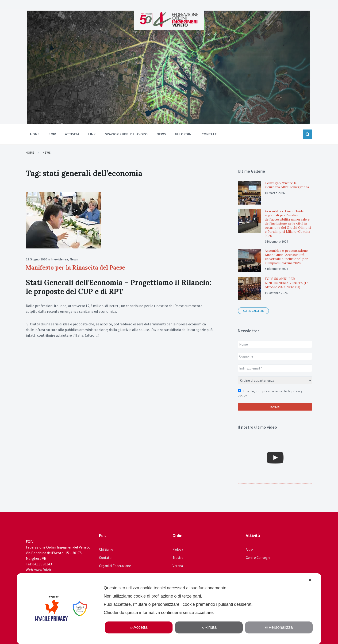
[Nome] (275, 344)
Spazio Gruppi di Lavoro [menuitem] (126, 134)
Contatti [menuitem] (210, 134)
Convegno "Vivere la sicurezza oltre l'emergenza (287, 185)
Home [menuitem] (35, 134)
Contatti (105, 558)
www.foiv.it (43, 570)
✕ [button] (310, 580)
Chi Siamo (106, 549)
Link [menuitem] (92, 134)
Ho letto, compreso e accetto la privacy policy (270, 393)
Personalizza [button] (279, 627)
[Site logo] (169, 26)
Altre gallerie (253, 311)
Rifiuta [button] (209, 627)
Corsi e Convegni (258, 558)
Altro (249, 549)
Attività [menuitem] (72, 134)
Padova (178, 549)
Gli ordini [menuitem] (184, 134)
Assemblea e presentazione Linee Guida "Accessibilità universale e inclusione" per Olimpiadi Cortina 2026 (286, 257)
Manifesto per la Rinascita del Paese (75, 268)
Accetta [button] (139, 627)
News (47, 153)
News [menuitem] (161, 134)
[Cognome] (275, 356)
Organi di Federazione (115, 566)
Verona (178, 566)
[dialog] (169, 609)
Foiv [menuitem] (52, 134)
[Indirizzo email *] (275, 368)
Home (30, 153)
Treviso (178, 558)
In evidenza (59, 259)
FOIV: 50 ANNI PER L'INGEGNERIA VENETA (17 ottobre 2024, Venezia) (286, 283)
